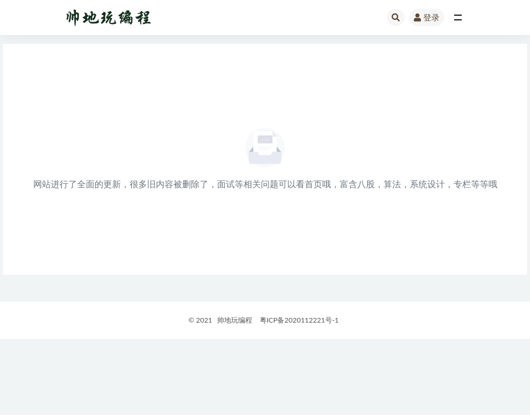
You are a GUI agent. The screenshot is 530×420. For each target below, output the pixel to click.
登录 (427, 17)
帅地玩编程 (235, 320)
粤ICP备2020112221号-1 (299, 320)
